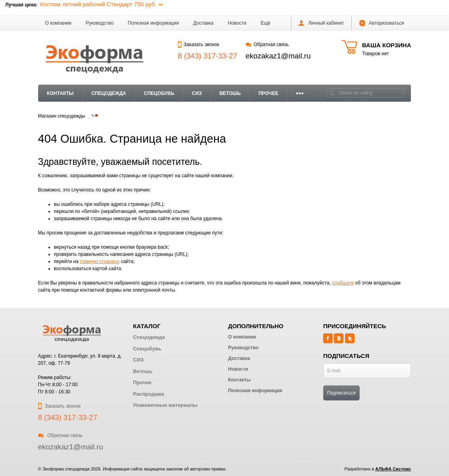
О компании (58, 23)
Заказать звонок (198, 45)
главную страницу (100, 261)
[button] (265, 23)
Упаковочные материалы (165, 405)
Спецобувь (159, 93)
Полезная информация (153, 23)
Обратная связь (267, 45)
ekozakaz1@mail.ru (278, 56)
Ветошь (230, 93)
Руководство (100, 23)
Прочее (268, 93)
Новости (237, 23)
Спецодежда (109, 93)
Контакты (60, 93)
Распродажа (149, 394)
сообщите (343, 283)
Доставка (203, 23)
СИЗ (197, 93)
